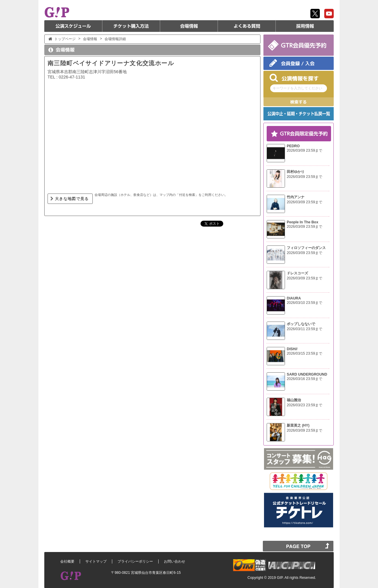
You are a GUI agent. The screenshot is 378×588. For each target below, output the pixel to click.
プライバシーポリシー (135, 561)
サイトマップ (96, 561)
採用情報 (305, 26)
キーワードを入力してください (297, 88)
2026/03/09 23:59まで (304, 150)
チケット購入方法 (131, 26)
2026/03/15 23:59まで (304, 353)
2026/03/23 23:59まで (304, 405)
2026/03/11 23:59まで (304, 329)
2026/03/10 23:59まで (304, 303)
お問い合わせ (175, 561)
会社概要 (67, 561)
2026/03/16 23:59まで (304, 379)
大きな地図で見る (72, 199)
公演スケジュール (73, 26)
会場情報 (189, 26)
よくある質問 (247, 26)
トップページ (65, 39)
